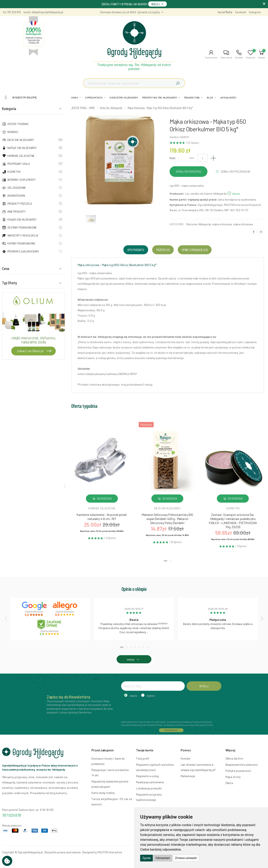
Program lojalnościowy (23, 251)
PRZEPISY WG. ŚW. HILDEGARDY (160, 97)
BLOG (210, 97)
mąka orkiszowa (222, 224)
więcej (233, 194)
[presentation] (65, 486)
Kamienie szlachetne (21, 156)
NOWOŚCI (13, 132)
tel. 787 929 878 (12, 12)
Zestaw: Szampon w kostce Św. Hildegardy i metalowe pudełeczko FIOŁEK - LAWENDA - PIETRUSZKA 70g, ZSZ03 (233, 521)
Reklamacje (188, 776)
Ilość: (173, 158)
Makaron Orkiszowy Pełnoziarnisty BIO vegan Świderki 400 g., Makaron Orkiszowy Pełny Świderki (167, 519)
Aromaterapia (16, 196)
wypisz (151, 696)
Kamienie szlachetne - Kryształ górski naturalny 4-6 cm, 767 (102, 517)
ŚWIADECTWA (192, 97)
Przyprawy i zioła (19, 164)
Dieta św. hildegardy (167, 508)
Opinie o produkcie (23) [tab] (195, 250)
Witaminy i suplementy (21, 180)
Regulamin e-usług (147, 776)
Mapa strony (233, 777)
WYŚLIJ (204, 686)
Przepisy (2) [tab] (163, 250)
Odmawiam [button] (163, 858)
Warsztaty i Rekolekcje (23, 235)
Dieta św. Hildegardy (21, 140)
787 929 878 (12, 815)
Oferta (229, 783)
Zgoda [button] (146, 858)
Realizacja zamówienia (150, 782)
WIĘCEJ (158, 4)
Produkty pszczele (20, 204)
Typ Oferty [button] (10, 283)
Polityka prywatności (238, 771)
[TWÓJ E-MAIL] (153, 686)
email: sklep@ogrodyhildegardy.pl (43, 12)
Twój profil (143, 758)
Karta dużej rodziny (103, 793)
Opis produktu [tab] (136, 250)
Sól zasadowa (16, 188)
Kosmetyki (14, 172)
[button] (211, 54)
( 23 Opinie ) (193, 143)
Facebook (241, 12)
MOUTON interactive (110, 852)
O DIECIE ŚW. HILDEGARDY (124, 97)
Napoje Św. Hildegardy (22, 148)
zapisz (133, 696)
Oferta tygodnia (18, 124)
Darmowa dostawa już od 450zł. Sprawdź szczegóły (132, 12)
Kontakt (186, 758)
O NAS (75, 97)
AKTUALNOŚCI (228, 97)
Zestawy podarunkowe (22, 228)
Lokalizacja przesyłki (149, 788)
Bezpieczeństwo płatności (242, 765)
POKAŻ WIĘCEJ (171, 730)
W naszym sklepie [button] (25, 97)
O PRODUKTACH (94, 97)
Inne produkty (16, 212)
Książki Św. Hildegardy (22, 220)
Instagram (255, 12)
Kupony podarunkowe (21, 243)
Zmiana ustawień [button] (186, 858)
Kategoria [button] (9, 108)
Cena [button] (6, 268)
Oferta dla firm (234, 758)
